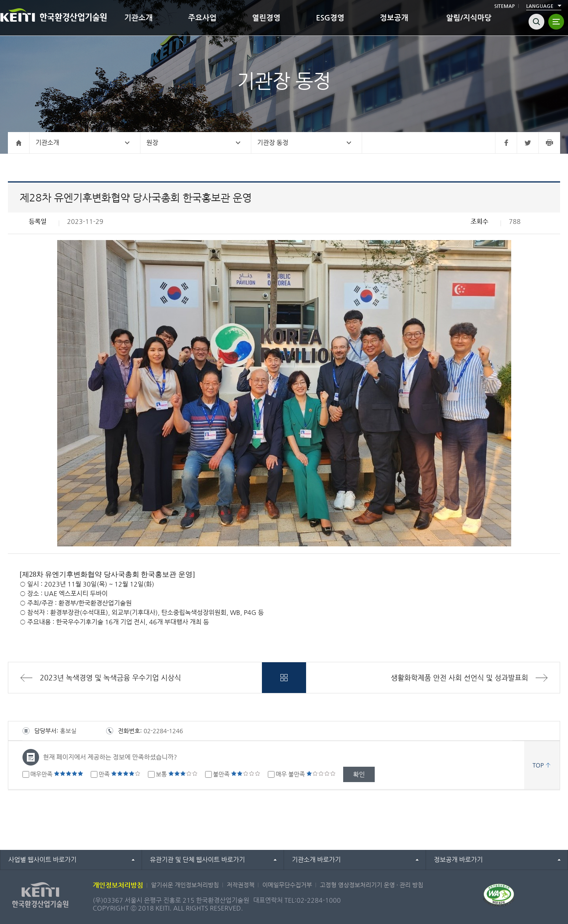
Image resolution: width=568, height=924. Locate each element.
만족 (120, 774)
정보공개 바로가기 (458, 860)
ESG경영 (330, 18)
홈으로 (19, 143)
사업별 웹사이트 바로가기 (42, 860)
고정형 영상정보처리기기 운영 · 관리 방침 (372, 885)
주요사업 (202, 18)
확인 (359, 774)
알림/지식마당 (469, 18)
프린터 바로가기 (549, 143)
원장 (152, 143)
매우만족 (57, 774)
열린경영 (266, 18)
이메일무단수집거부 (287, 885)
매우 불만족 (306, 774)
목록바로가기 (284, 678)
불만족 (237, 774)
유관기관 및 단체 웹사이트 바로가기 (197, 860)
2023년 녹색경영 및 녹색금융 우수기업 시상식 (110, 677)
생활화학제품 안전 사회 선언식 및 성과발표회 (460, 677)
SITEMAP (504, 6)
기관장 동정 (273, 143)
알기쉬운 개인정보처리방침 (185, 885)
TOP (538, 765)
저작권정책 (241, 885)
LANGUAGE (540, 6)
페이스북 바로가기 (506, 143)
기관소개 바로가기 (316, 860)
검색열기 (536, 22)
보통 (177, 774)
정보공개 (394, 18)
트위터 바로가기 (528, 143)
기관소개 (138, 18)
